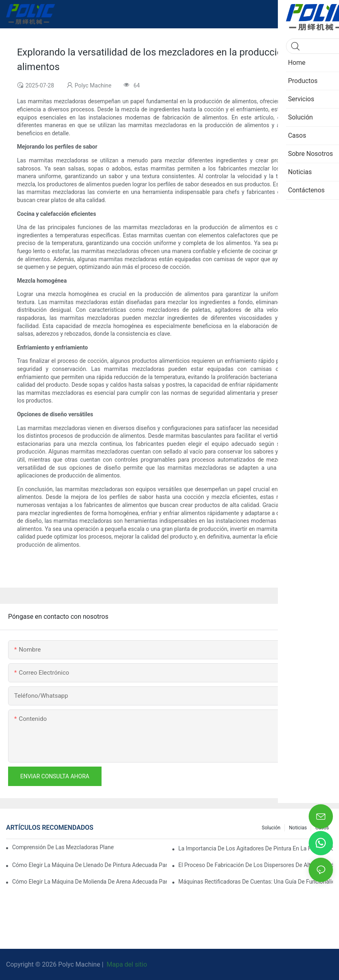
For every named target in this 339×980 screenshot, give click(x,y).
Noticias (298, 828)
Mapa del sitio (126, 964)
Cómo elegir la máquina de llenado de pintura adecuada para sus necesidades (89, 865)
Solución (271, 828)
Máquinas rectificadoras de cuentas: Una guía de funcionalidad (256, 882)
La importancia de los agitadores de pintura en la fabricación (256, 848)
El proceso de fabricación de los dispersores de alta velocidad (256, 865)
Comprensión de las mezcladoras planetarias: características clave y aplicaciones (63, 847)
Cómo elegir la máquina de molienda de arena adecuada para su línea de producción (89, 882)
